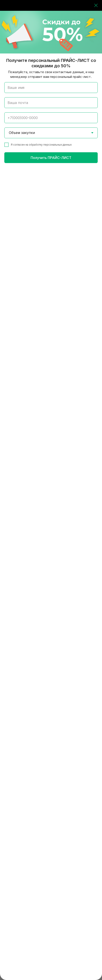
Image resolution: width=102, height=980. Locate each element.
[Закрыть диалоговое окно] (96, 5)
